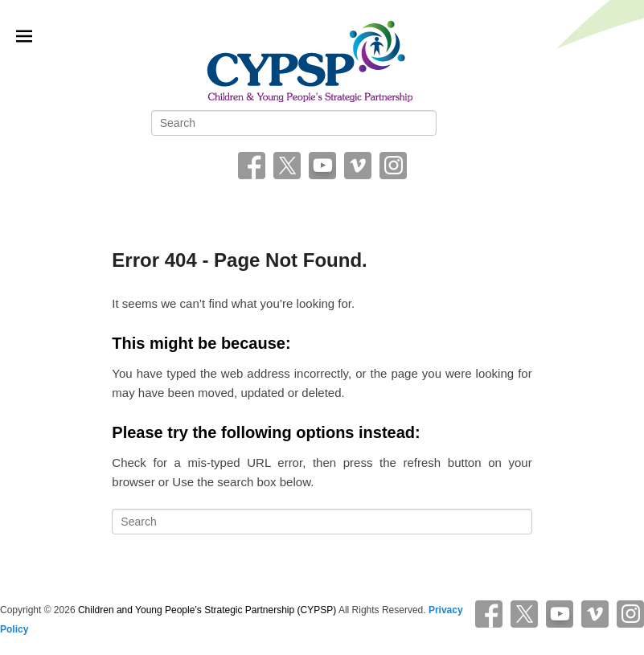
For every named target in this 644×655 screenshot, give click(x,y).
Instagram (393, 166)
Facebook (252, 166)
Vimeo (358, 166)
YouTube (322, 166)
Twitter (287, 166)
